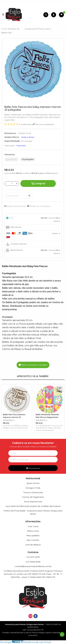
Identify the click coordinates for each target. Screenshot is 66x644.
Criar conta (33, 526)
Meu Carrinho (33, 540)
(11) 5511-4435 (33, 557)
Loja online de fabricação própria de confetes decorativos (33, 506)
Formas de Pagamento (33, 497)
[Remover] (7, 183)
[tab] (33, 220)
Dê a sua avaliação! (43, 124)
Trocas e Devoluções (33, 492)
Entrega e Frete (33, 488)
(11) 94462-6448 (33, 562)
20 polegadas (28, 159)
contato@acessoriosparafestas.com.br (33, 566)
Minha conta (33, 531)
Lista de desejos (33, 545)
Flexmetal (21, 146)
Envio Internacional (33, 502)
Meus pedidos (33, 536)
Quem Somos (33, 483)
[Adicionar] (17, 183)
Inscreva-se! (33, 468)
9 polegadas (11, 159)
